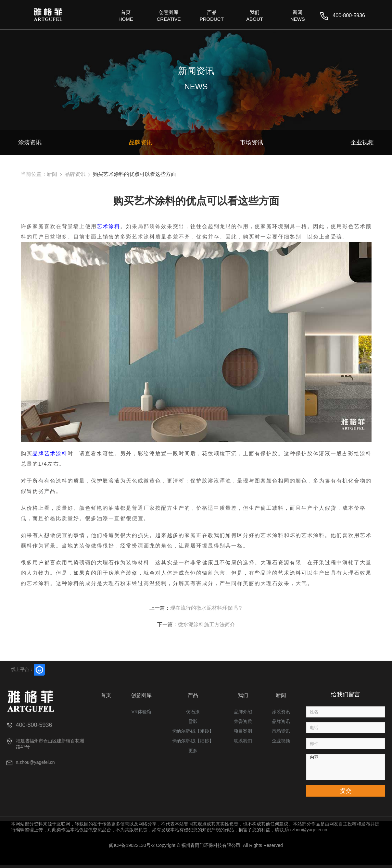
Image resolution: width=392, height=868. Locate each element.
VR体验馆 (141, 712)
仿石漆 (193, 712)
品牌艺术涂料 (50, 453)
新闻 (52, 174)
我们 (243, 695)
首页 (106, 695)
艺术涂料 (108, 226)
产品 (193, 695)
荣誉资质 (243, 721)
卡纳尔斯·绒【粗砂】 (193, 731)
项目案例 (243, 731)
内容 (346, 767)
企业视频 (281, 741)
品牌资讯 (75, 174)
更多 (193, 751)
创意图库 (141, 695)
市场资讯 (281, 731)
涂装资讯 (281, 712)
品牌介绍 (243, 712)
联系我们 (243, 741)
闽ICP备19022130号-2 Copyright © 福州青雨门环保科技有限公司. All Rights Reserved (196, 845)
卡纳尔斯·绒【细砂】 (193, 741)
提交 (346, 791)
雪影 (193, 721)
